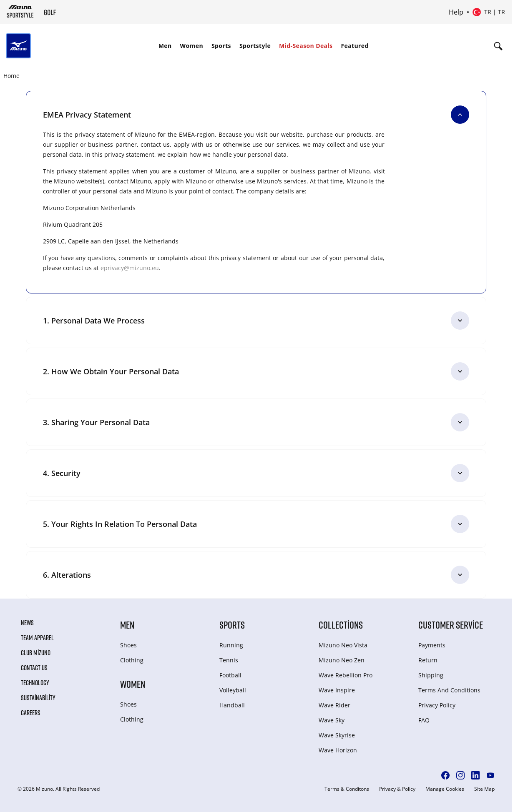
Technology (35, 683)
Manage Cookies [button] (445, 789)
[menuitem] (165, 46)
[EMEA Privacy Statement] (256, 115)
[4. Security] (256, 473)
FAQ (424, 720)
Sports (221, 46)
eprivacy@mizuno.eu (130, 268)
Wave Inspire (337, 690)
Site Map (484, 789)
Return (428, 660)
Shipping (431, 675)
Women (192, 46)
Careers (31, 713)
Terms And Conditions (449, 690)
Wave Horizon (338, 750)
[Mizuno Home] (20, 11)
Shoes (128, 645)
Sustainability (38, 698)
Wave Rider (334, 705)
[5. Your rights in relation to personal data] (256, 524)
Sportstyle (255, 46)
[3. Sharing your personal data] (256, 422)
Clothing (132, 660)
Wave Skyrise (337, 735)
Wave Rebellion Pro (346, 675)
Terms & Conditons (347, 789)
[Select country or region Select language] (489, 12)
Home (11, 76)
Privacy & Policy (397, 789)
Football (230, 675)
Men (165, 46)
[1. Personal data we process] (256, 321)
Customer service (451, 625)
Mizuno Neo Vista (343, 645)
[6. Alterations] (256, 575)
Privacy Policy (437, 705)
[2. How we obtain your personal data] (256, 371)
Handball (232, 705)
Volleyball (233, 690)
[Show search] (498, 46)
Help (456, 12)
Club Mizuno (36, 653)
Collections (341, 625)
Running (231, 645)
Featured (355, 46)
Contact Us (34, 668)
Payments (432, 645)
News (27, 623)
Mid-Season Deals (306, 46)
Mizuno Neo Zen (342, 660)
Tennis (229, 660)
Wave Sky (332, 720)
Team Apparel (37, 638)
